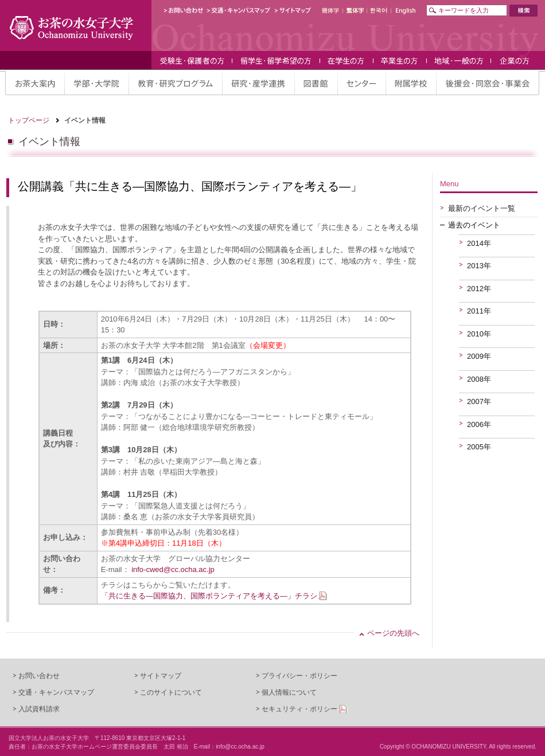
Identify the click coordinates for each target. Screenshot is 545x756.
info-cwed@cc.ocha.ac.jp (173, 569)
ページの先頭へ (393, 633)
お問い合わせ (39, 676)
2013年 (479, 266)
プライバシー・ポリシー (299, 676)
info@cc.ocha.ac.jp (240, 747)
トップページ (29, 120)
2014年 (479, 243)
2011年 (479, 311)
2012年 (479, 289)
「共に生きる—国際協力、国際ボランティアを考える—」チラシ (209, 596)
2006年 (479, 424)
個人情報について (289, 692)
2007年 (479, 401)
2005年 (479, 447)
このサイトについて (171, 692)
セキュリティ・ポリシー (299, 709)
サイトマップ (161, 676)
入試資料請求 (39, 709)
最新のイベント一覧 (482, 208)
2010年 (479, 334)
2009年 (479, 356)
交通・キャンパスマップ (56, 692)
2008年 (479, 379)
